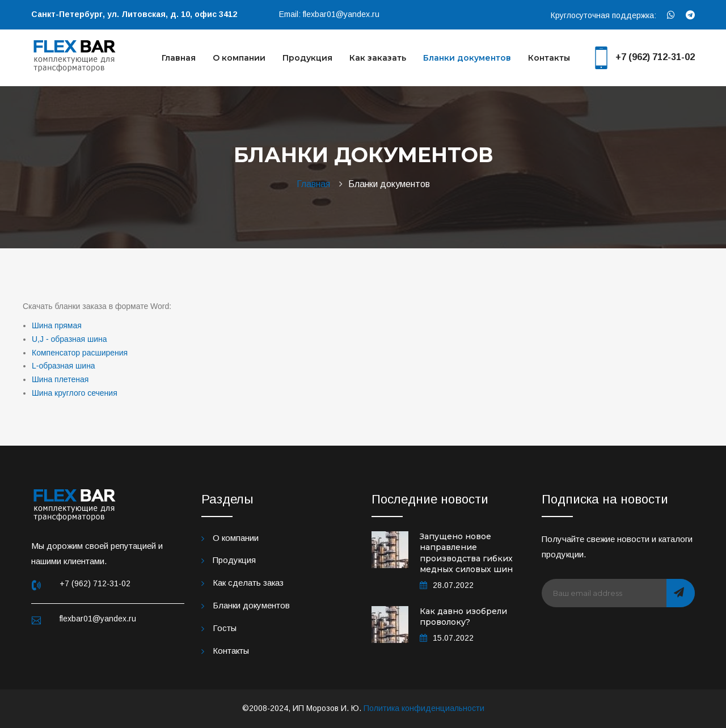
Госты (225, 628)
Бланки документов (467, 58)
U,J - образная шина (69, 339)
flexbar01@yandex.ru (341, 14)
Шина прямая (57, 325)
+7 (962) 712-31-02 (655, 57)
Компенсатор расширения (80, 353)
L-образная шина (64, 366)
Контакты (549, 58)
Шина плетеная (60, 379)
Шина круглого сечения (75, 393)
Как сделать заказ (248, 583)
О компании (239, 58)
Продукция (307, 58)
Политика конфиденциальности (424, 708)
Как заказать (378, 58)
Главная (179, 58)
